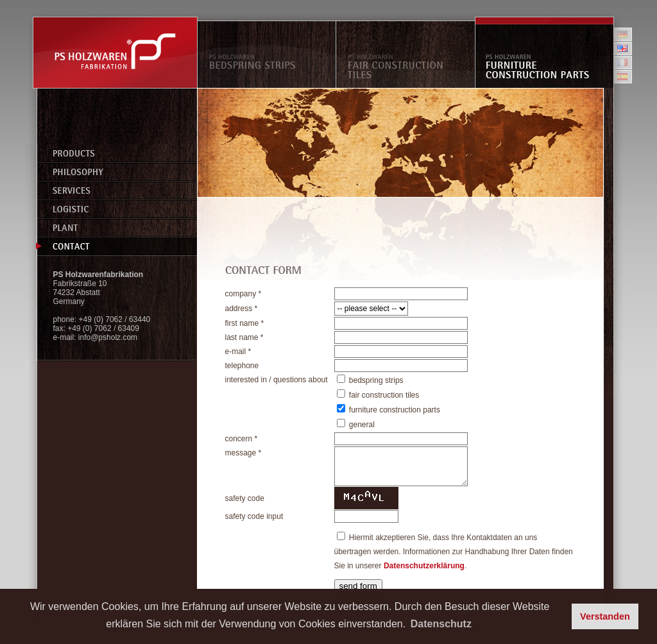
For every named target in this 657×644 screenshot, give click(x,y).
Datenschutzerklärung (424, 566)
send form (358, 586)
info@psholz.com (108, 337)
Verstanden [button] (605, 616)
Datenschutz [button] (441, 624)
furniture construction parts (395, 410)
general (362, 425)
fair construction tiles (384, 395)
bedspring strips (376, 380)
